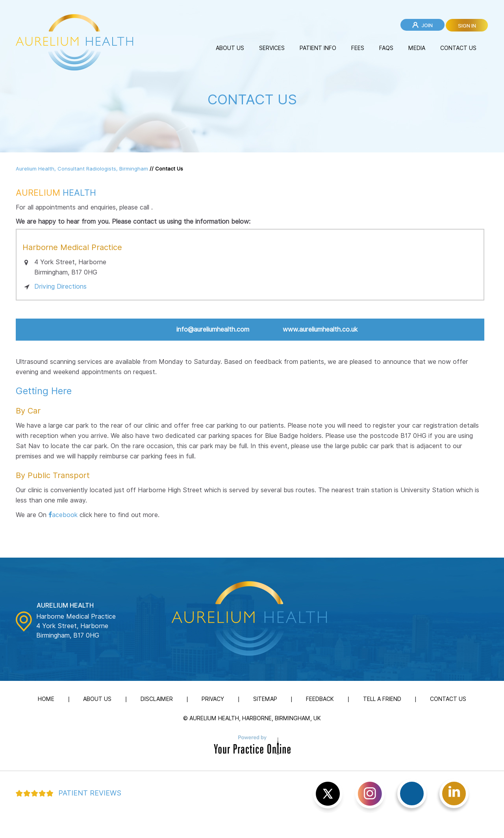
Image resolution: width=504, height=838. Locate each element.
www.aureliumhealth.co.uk (320, 329)
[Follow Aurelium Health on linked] (454, 794)
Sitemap (265, 699)
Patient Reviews (90, 793)
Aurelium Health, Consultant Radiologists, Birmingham (82, 169)
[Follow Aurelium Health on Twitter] (328, 796)
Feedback (320, 699)
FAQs (386, 48)
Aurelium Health (65, 605)
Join (427, 25)
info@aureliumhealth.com (213, 329)
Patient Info (318, 48)
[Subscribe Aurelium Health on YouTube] (370, 796)
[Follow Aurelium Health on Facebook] (412, 794)
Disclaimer (157, 699)
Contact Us (458, 48)
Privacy (213, 699)
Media (417, 48)
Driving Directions (60, 286)
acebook (65, 515)
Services (272, 48)
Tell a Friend (382, 699)
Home (46, 699)
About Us (230, 48)
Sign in (467, 26)
